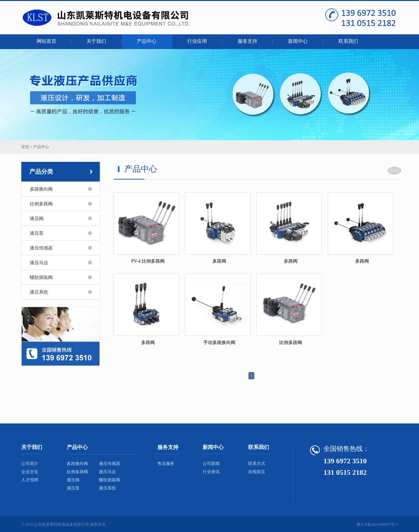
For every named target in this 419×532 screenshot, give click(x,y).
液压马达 (39, 263)
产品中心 (147, 41)
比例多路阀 (41, 204)
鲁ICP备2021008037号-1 (377, 524)
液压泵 (37, 233)
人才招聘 (30, 480)
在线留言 (257, 472)
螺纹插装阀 (41, 277)
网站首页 (46, 41)
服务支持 (248, 41)
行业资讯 (211, 472)
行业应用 (198, 41)
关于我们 (97, 41)
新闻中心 (299, 41)
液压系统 (39, 292)
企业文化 (30, 472)
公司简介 (30, 463)
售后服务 (166, 463)
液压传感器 (41, 248)
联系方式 (257, 463)
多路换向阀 (41, 189)
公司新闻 (211, 463)
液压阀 (37, 219)
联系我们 (349, 41)
